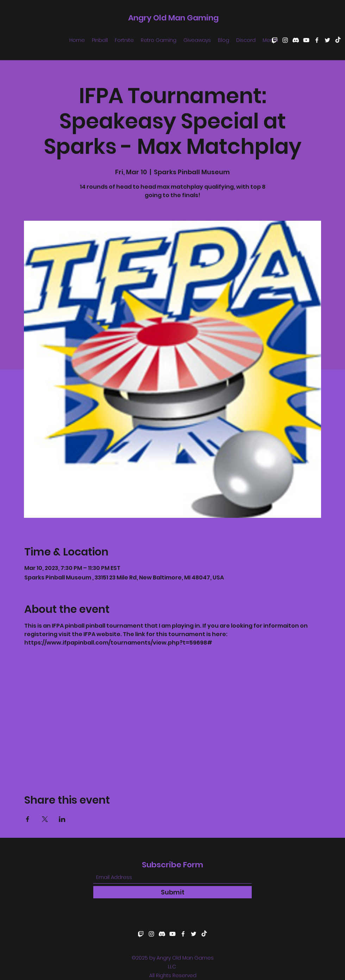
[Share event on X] (45, 819)
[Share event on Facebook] (28, 819)
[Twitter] (327, 40)
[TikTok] (338, 40)
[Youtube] (306, 40)
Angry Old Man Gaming (173, 18)
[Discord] (296, 40)
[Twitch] (275, 40)
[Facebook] (317, 40)
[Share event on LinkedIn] (62, 819)
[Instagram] (285, 40)
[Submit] (172, 892)
